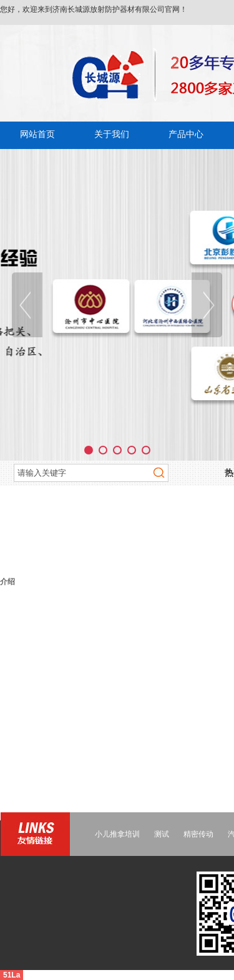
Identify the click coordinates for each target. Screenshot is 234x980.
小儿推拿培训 (117, 834)
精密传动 (198, 834)
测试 (162, 834)
